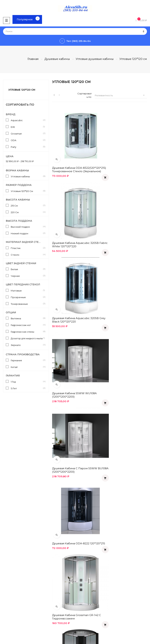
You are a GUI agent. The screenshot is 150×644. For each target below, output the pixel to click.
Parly (27, 147)
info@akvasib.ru (10, 582)
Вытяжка (27, 318)
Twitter (80, 613)
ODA (27, 140)
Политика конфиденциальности (95, 556)
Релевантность (121, 95)
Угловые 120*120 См (27, 191)
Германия (27, 360)
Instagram (82, 619)
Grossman (27, 133)
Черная (27, 276)
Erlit (27, 127)
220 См (27, 212)
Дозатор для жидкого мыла (27, 338)
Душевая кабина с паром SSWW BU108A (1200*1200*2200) (75, 287)
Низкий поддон (27, 233)
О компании (83, 568)
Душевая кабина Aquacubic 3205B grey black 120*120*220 (72, 223)
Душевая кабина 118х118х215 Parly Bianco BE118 (124, 416)
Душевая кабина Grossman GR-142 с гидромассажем (73, 352)
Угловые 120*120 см (22, 90)
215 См (27, 205)
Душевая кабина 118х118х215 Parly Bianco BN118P (75, 480)
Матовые (27, 290)
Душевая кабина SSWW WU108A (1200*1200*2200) (123, 223)
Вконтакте (83, 602)
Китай (27, 367)
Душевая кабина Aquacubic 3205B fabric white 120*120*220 (122, 159)
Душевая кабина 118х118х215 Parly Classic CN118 (124, 480)
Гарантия (82, 562)
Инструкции (8, 602)
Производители (11, 607)
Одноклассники (86, 596)
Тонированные (27, 304)
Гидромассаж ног (27, 325)
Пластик (27, 248)
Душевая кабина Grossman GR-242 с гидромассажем (122, 352)
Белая (27, 269)
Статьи (6, 596)
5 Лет (27, 388)
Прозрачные (27, 297)
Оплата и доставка (87, 550)
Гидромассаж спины (27, 332)
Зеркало (27, 345)
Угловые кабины (27, 176)
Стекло (27, 255)
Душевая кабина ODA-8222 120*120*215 (120, 287)
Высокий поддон (27, 227)
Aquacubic (27, 120)
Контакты (82, 574)
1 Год (27, 382)
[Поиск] (75, 31)
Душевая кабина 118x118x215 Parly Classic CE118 (75, 416)
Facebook (82, 607)
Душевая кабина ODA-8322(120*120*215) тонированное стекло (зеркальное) (74, 159)
